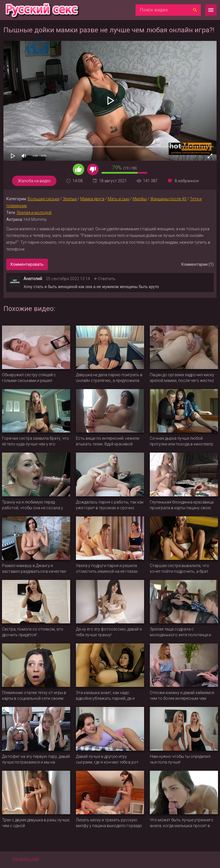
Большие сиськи (44, 199)
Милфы (140, 199)
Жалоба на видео (34, 181)
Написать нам (25, 859)
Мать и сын (118, 199)
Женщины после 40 (168, 199)
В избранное (187, 181)
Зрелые (70, 199)
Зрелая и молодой (34, 213)
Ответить (107, 279)
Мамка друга (92, 199)
